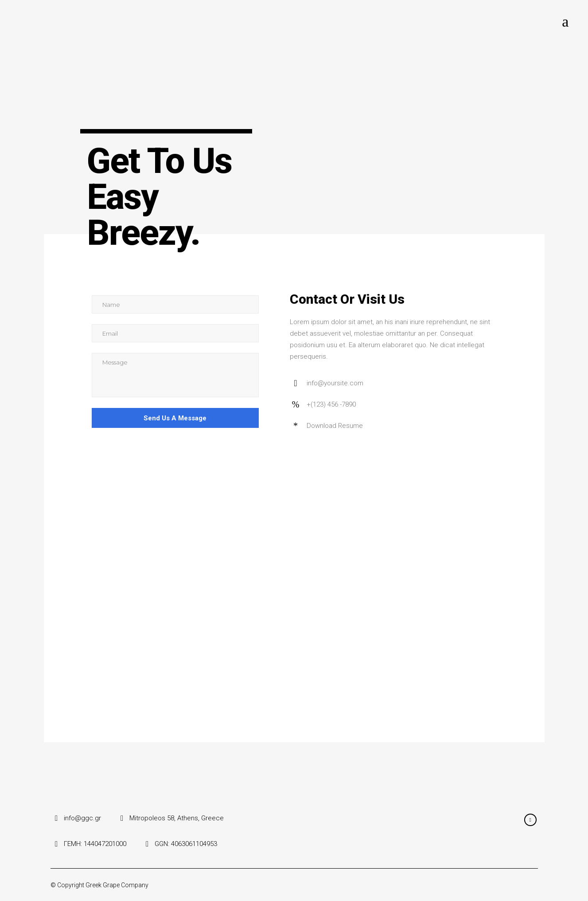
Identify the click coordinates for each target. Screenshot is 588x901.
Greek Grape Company (117, 885)
